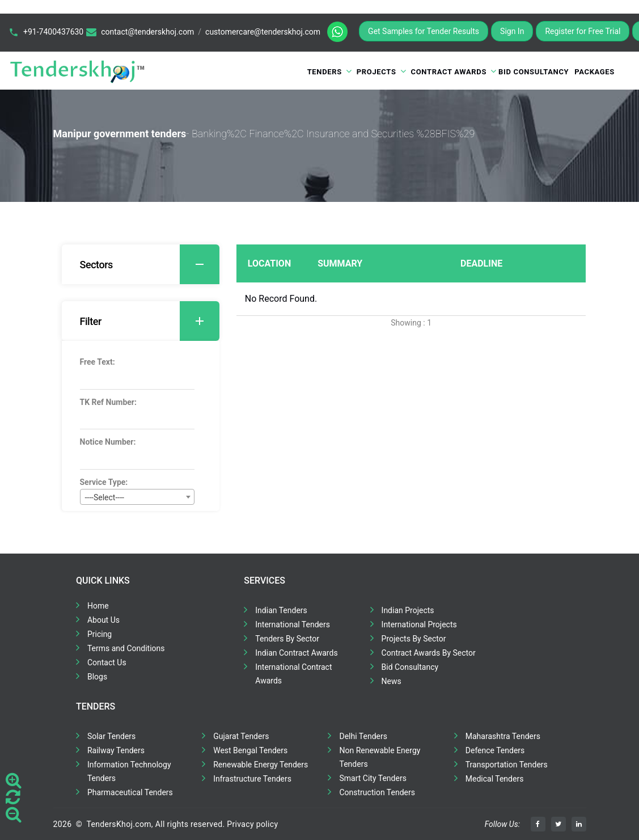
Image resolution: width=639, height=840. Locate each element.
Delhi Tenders (363, 736)
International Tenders (293, 624)
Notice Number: (108, 442)
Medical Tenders (495, 779)
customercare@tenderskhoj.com (263, 32)
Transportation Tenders (507, 765)
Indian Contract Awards (296, 653)
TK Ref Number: (108, 402)
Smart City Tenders (373, 778)
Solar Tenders (111, 736)
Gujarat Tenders (241, 736)
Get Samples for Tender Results (424, 31)
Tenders (325, 72)
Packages (594, 72)
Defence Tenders (495, 750)
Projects (376, 72)
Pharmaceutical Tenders (130, 792)
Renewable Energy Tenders (261, 765)
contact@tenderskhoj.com (147, 32)
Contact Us (107, 662)
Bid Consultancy (534, 72)
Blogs (97, 677)
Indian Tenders (281, 610)
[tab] (141, 264)
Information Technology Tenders (129, 771)
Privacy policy (252, 824)
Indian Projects (408, 610)
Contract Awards (449, 72)
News (392, 681)
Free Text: (98, 362)
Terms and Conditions (126, 648)
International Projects (419, 624)
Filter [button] (150, 321)
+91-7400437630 (53, 32)
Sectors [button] (150, 264)
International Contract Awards (293, 674)
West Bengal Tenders (250, 750)
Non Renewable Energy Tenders (380, 757)
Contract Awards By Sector (429, 653)
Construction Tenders (377, 792)
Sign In (512, 31)
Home (98, 606)
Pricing (100, 634)
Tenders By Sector (287, 639)
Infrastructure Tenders (252, 779)
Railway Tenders (116, 750)
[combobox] (137, 497)
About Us (103, 620)
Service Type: (104, 482)
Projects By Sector (414, 639)
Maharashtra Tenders (503, 736)
